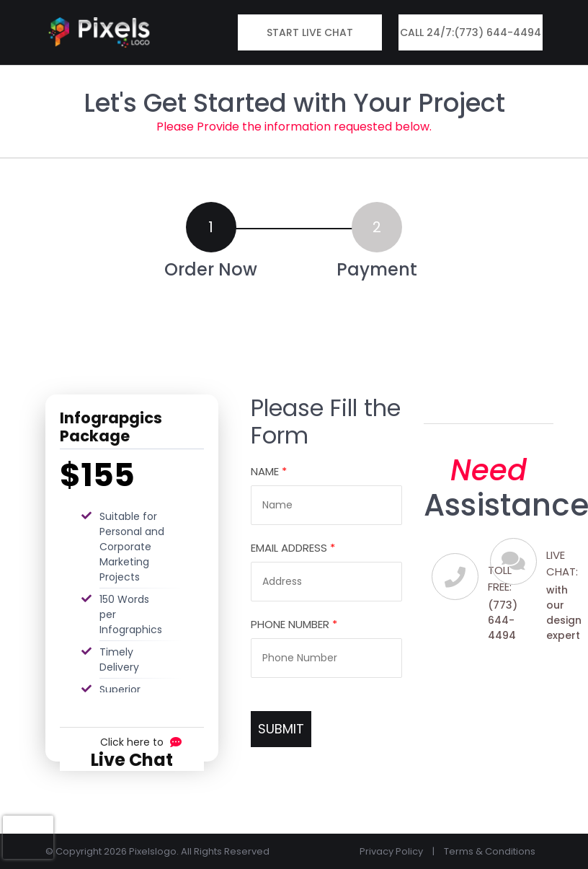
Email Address (293, 548)
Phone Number (294, 624)
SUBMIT (281, 729)
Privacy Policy (391, 851)
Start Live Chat (310, 32)
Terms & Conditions (490, 851)
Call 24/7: (471, 33)
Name (269, 471)
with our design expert (564, 613)
